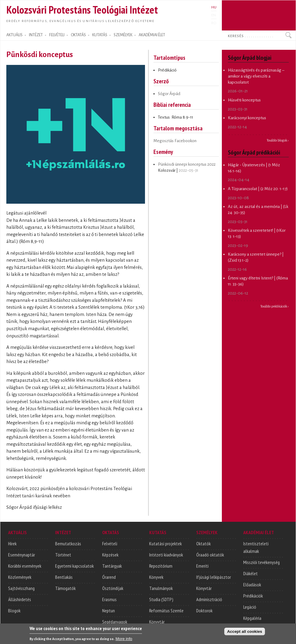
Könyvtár (157, 622)
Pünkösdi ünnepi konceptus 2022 (187, 164)
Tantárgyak (112, 566)
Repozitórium (161, 566)
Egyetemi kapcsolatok (74, 566)
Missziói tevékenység (261, 562)
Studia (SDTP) (161, 599)
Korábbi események (25, 566)
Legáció (250, 607)
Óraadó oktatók (210, 555)
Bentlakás (64, 577)
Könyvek (156, 577)
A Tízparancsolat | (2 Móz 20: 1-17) (258, 189)
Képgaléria (252, 618)
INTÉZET (36, 35)
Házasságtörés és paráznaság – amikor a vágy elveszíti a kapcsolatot (256, 76)
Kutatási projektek (165, 544)
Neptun (109, 611)
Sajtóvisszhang (21, 588)
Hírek (12, 544)
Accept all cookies (244, 635)
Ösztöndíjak (113, 588)
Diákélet (250, 573)
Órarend (109, 577)
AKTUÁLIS (14, 35)
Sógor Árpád (169, 94)
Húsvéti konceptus (244, 100)
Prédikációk (253, 596)
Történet (63, 555)
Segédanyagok (115, 622)
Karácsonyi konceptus (247, 118)
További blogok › (278, 140)
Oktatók (203, 544)
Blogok (14, 611)
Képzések (110, 555)
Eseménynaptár (22, 555)
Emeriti (202, 566)
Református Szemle (166, 611)
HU (214, 7)
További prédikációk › (275, 306)
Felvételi (110, 544)
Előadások (252, 585)
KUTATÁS (100, 35)
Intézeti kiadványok (166, 555)
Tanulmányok (161, 588)
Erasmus (109, 599)
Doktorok (204, 611)
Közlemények (20, 577)
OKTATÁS (78, 35)
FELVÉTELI (57, 35)
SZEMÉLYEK (123, 35)
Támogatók (65, 588)
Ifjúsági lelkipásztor (214, 577)
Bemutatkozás (68, 544)
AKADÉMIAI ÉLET (152, 35)
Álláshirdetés (20, 599)
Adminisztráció (209, 599)
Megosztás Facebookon (175, 141)
